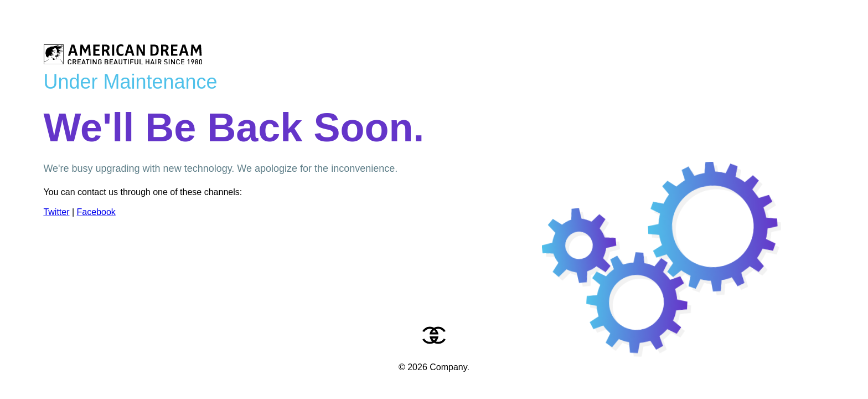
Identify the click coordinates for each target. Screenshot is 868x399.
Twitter (56, 212)
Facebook (96, 212)
